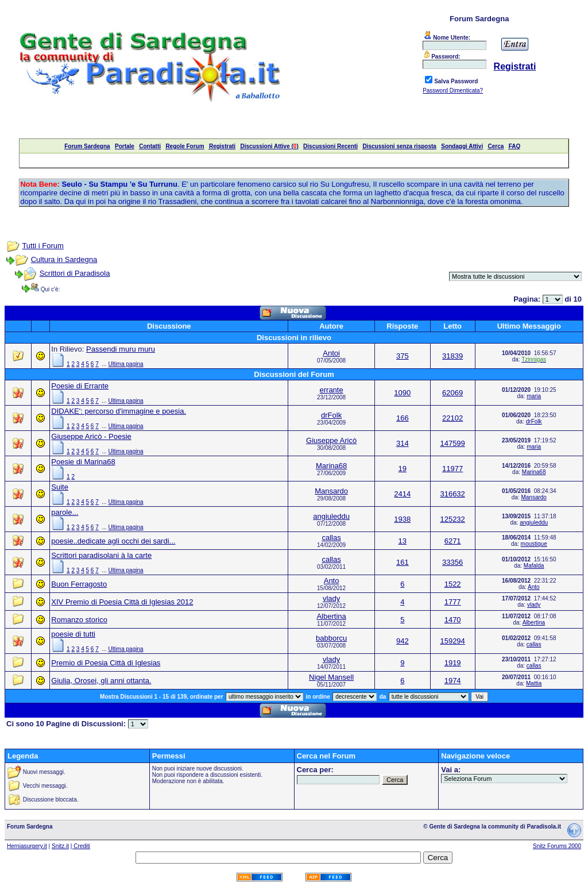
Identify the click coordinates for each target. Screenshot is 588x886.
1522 (453, 584)
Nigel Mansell (331, 677)
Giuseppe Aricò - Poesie (91, 436)
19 (403, 469)
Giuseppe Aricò (331, 440)
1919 (453, 663)
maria (534, 396)
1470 (453, 620)
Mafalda (534, 566)
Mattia (534, 683)
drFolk (331, 415)
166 (403, 418)
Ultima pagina (125, 364)
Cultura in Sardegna (64, 259)
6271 (453, 541)
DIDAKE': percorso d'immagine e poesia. (119, 411)
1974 (453, 681)
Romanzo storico (79, 620)
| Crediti (80, 846)
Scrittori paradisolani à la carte (101, 555)
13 (403, 541)
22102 (452, 418)
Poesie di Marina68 (83, 462)
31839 (452, 356)
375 (403, 356)
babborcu (331, 638)
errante (332, 390)
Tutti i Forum (42, 246)
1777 (453, 602)
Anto (332, 581)
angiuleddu (331, 516)
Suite (60, 487)
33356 (452, 562)
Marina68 (331, 466)
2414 (402, 494)
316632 (452, 494)
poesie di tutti (73, 634)
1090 (402, 393)
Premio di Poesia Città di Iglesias (106, 663)
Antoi (331, 353)
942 (403, 641)
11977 (452, 469)
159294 (452, 641)
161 (403, 562)
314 (403, 443)
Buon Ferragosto (79, 584)
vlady (331, 598)
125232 (452, 519)
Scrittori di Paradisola (75, 273)
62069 (452, 393)
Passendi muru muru (121, 349)
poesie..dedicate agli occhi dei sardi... (113, 541)
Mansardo (331, 491)
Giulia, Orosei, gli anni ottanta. (101, 681)
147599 (452, 443)
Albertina (331, 616)
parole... (65, 512)
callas (331, 538)
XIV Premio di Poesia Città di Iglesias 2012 (122, 602)
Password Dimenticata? (453, 90)
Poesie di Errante (80, 386)
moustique (534, 544)
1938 (402, 519)
